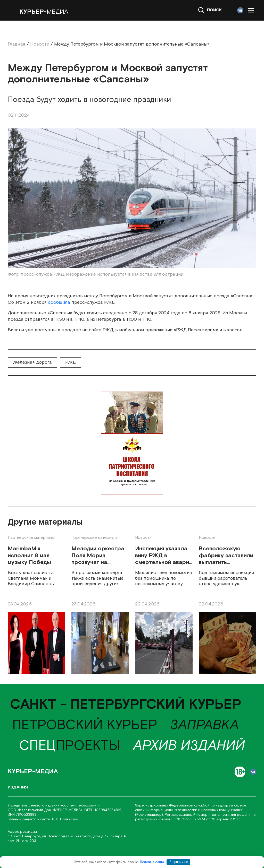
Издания (18, 787)
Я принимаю (179, 862)
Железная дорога (32, 362)
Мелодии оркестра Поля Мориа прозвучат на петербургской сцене (98, 556)
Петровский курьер (85, 725)
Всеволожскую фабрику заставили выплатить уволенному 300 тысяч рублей (226, 556)
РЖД (71, 362)
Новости (143, 538)
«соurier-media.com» (79, 805)
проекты (70, 746)
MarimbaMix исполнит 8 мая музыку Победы (29, 556)
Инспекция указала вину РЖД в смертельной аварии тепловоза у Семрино (164, 556)
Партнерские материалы (31, 538)
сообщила (59, 302)
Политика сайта (152, 862)
